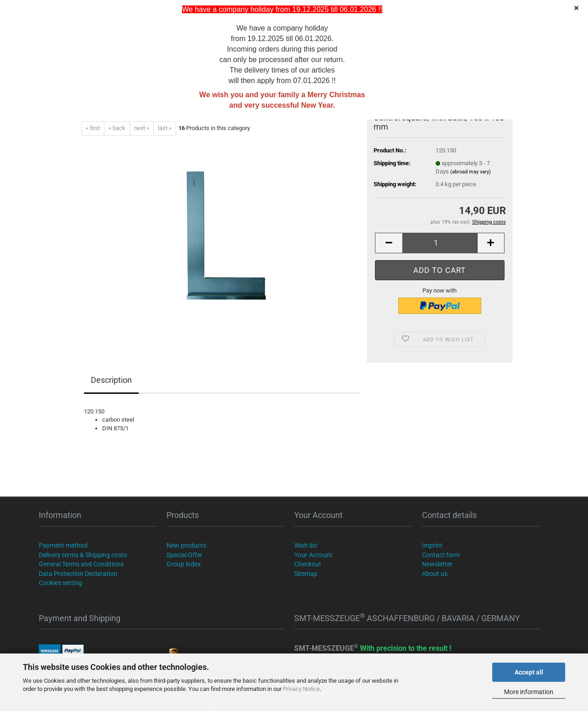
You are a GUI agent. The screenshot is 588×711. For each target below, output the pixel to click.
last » (165, 128)
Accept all (529, 672)
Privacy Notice (301, 689)
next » (142, 128)
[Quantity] (440, 243)
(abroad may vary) (471, 172)
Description (111, 380)
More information (529, 692)
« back (117, 128)
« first (93, 128)
